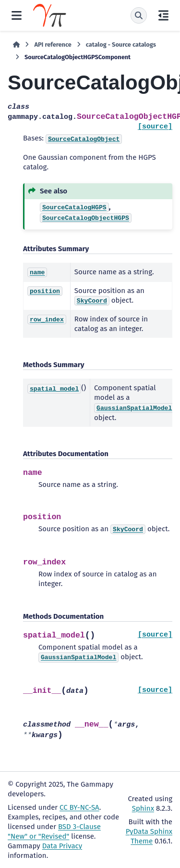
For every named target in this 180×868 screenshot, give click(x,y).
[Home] (16, 45)
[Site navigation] (17, 15)
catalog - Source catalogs (121, 45)
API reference (53, 45)
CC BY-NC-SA (79, 807)
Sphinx (143, 808)
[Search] (139, 15)
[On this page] (163, 15)
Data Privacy (62, 846)
